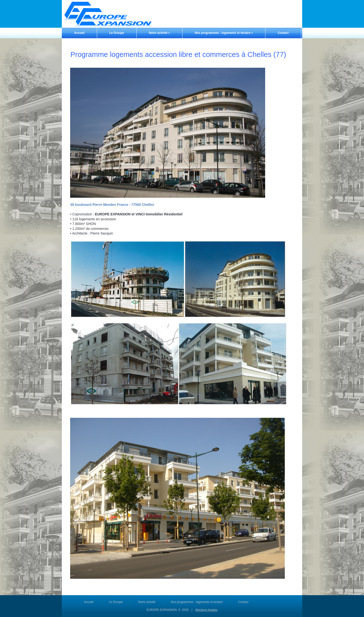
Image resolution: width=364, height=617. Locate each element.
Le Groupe (117, 33)
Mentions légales (207, 610)
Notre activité (159, 33)
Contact (283, 33)
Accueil (79, 33)
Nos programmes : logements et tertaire (224, 33)
